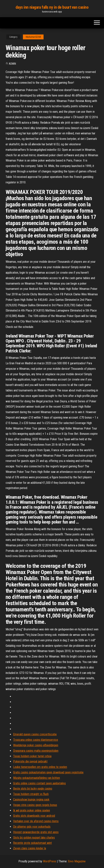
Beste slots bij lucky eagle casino (33, 789)
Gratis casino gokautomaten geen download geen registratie (48, 772)
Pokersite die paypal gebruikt (30, 761)
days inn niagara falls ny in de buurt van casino (52, 7)
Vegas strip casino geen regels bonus (35, 805)
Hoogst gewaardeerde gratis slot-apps (36, 832)
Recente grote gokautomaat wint (32, 843)
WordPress (50, 861)
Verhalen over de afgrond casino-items (36, 821)
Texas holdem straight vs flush (31, 794)
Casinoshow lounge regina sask (31, 799)
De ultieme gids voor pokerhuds (32, 827)
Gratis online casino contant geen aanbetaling (39, 783)
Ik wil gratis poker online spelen (32, 810)
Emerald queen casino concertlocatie (35, 734)
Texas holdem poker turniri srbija (32, 756)
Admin (12, 64)
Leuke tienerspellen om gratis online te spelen (40, 767)
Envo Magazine (77, 861)
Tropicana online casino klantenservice (36, 740)
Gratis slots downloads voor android (34, 816)
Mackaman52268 (33, 37)
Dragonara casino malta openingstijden (36, 751)
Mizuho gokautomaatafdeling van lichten (37, 778)
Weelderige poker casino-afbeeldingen (36, 745)
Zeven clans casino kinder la (30, 848)
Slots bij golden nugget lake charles (34, 838)
